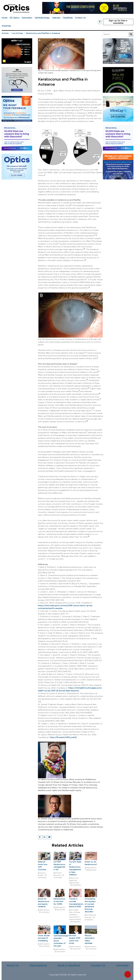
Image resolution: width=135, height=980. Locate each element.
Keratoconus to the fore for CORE (59, 901)
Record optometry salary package (90, 940)
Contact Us (80, 18)
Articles (5, 33)
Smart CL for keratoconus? (91, 863)
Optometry (27, 18)
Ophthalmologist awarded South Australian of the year (60, 941)
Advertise (6, 26)
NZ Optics (14, 18)
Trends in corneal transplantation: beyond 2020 (75, 903)
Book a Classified (69, 966)
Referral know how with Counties (43, 866)
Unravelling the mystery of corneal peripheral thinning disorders (90, 905)
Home (4, 18)
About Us (13, 966)
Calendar (56, 18)
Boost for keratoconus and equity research (44, 903)
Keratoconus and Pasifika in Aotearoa (43, 33)
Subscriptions (38, 966)
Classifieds (68, 18)
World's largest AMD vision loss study (75, 940)
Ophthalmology (42, 18)
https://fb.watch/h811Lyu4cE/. (63, 737)
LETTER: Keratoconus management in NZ (59, 866)
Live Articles (17, 33)
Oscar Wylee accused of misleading (44, 938)
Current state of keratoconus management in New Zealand (75, 868)
